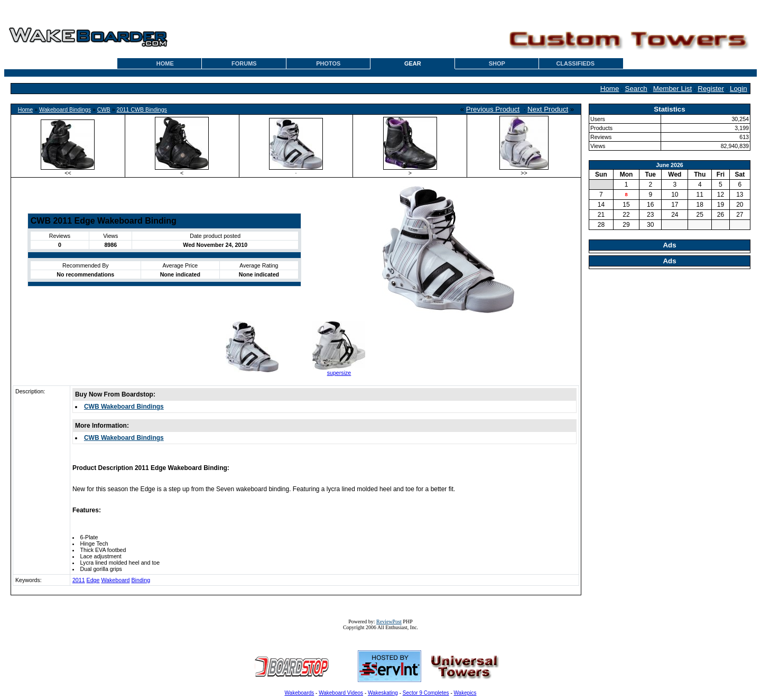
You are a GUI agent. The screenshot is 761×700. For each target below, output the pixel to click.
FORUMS (244, 63)
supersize (339, 373)
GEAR (413, 63)
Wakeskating (383, 693)
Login (739, 89)
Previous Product (493, 109)
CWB (104, 109)
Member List (672, 89)
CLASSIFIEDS (575, 63)
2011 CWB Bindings (142, 109)
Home (610, 89)
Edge (93, 580)
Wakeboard (115, 580)
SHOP (497, 63)
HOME (165, 63)
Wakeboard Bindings (65, 109)
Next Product (548, 109)
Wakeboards (300, 693)
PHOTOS (328, 63)
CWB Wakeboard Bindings (124, 407)
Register (711, 89)
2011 (79, 580)
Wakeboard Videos (341, 693)
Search (636, 89)
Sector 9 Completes (426, 693)
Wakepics (465, 693)
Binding (141, 580)
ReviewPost (389, 621)
